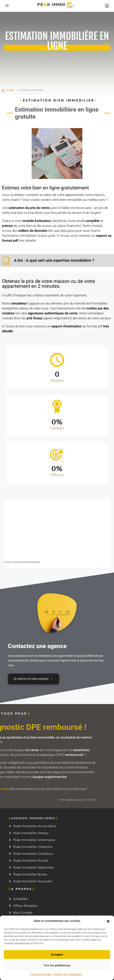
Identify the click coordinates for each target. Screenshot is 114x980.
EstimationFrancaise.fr (31, 562)
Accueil (10, 90)
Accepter (57, 955)
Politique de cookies (41, 974)
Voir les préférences (57, 965)
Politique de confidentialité (68, 974)
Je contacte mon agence (34, 679)
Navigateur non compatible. (57, 529)
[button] (108, 921)
